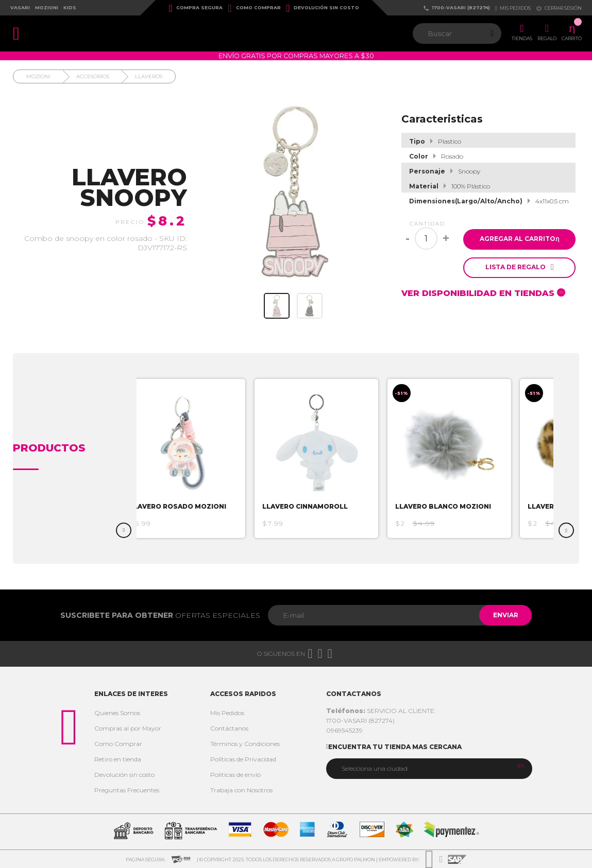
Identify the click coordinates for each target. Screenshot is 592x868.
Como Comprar (254, 8)
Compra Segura (196, 8)
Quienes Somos (117, 713)
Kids (70, 7)
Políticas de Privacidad (243, 759)
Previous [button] (124, 530)
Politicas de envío (235, 775)
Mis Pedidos (227, 713)
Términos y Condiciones (245, 744)
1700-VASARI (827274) (456, 8)
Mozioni (47, 7)
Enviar (504, 615)
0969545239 (344, 730)
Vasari (20, 7)
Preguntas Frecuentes (127, 790)
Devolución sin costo (323, 8)
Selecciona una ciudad (375, 768)
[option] (188, 458)
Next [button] (566, 530)
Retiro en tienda (118, 759)
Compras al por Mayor (128, 728)
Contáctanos (229, 728)
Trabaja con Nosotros (241, 790)
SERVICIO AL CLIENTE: (381, 711)
